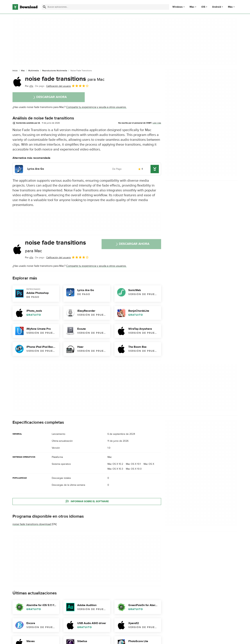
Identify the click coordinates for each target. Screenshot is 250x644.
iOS (203, 7)
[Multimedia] (34, 71)
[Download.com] (25, 7)
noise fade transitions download (32, 524)
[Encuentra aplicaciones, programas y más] (105, 7)
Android (217, 7)
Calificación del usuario (68, 86)
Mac (192, 7)
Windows (178, 7)
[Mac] (23, 71)
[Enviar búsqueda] (44, 7)
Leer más (157, 123)
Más (232, 7)
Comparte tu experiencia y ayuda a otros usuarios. (96, 107)
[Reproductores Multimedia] (55, 71)
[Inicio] (15, 71)
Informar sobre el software (87, 502)
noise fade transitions (65, 79)
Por (29, 86)
